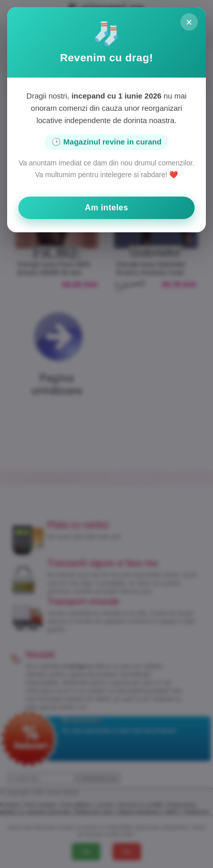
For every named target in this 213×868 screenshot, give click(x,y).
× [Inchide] (189, 23)
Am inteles (107, 208)
